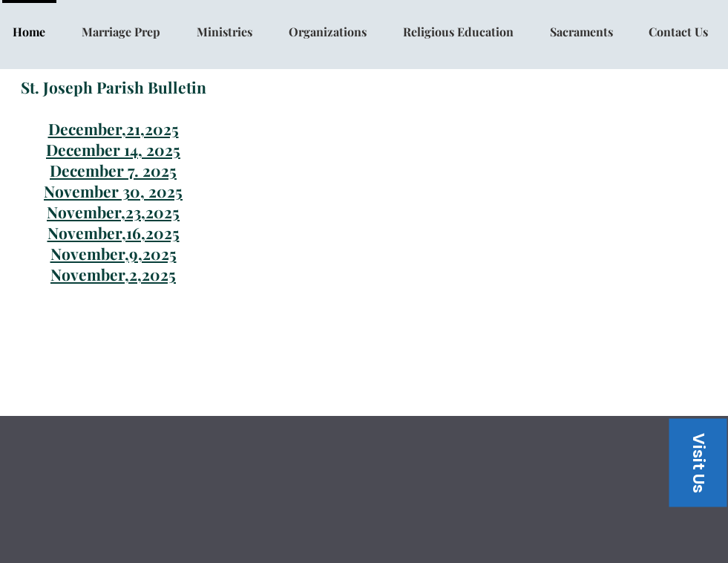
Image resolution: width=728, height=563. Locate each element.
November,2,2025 (113, 274)
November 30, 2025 (113, 191)
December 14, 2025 (113, 149)
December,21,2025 (114, 128)
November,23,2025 (113, 212)
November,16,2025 (114, 232)
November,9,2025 (114, 253)
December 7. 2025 (113, 170)
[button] (698, 462)
